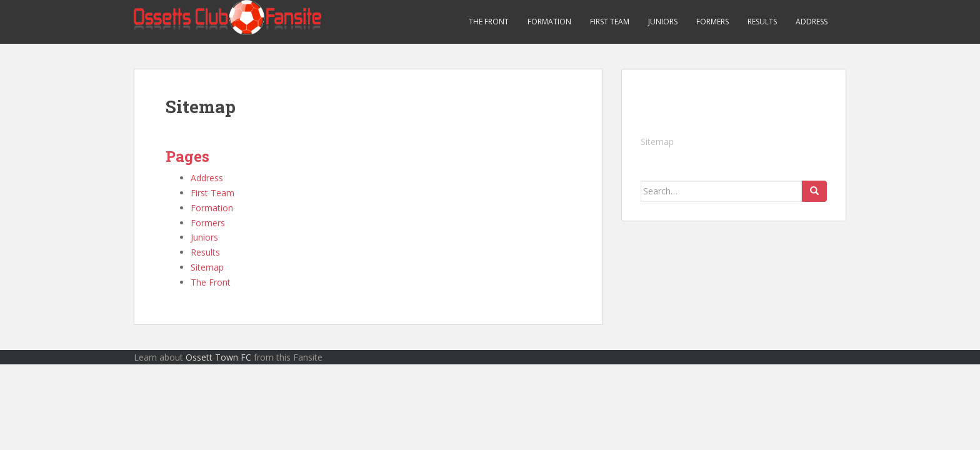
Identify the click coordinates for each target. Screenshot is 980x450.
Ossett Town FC (218, 357)
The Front (489, 22)
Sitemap (207, 267)
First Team (610, 22)
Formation (549, 22)
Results (762, 22)
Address (812, 22)
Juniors (663, 22)
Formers (712, 22)
